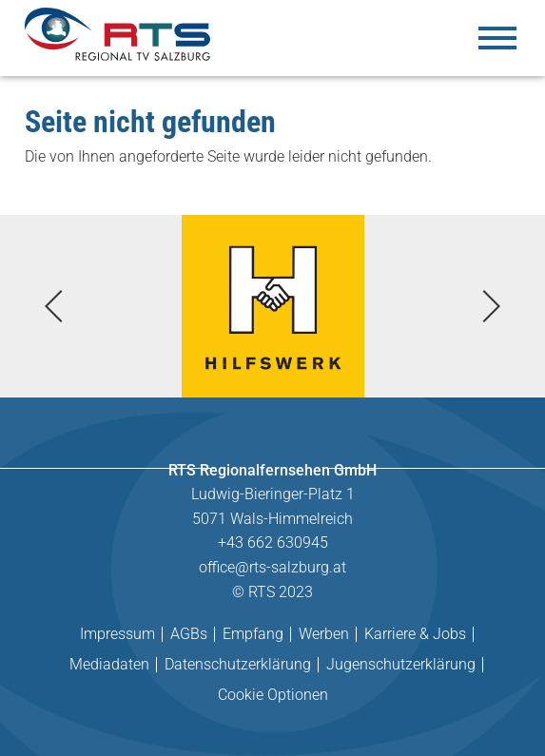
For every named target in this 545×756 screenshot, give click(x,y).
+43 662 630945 (273, 543)
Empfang (253, 634)
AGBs (189, 634)
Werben (324, 634)
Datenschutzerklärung (238, 664)
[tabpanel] (272, 306)
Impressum (117, 634)
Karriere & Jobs (415, 634)
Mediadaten (109, 664)
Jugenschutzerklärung (401, 664)
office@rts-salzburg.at (272, 567)
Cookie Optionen (273, 695)
